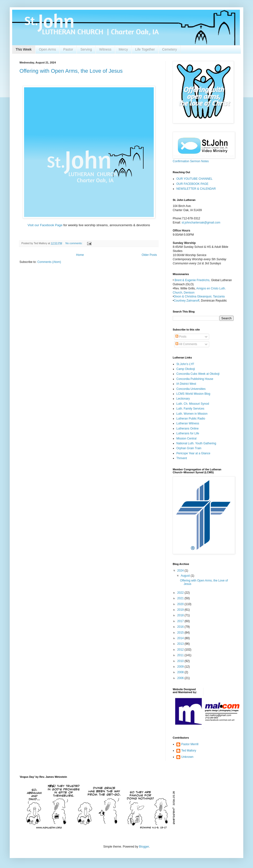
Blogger (144, 847)
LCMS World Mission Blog (193, 394)
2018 (181, 615)
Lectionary (183, 399)
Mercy (123, 49)
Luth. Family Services (190, 409)
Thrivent (182, 458)
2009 (181, 667)
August (186, 576)
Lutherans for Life (188, 433)
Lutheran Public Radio (191, 419)
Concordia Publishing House (195, 379)
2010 (181, 661)
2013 (181, 644)
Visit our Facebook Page (45, 225)
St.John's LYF (185, 364)
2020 (181, 604)
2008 (181, 672)
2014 (181, 638)
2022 (181, 593)
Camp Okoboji (186, 369)
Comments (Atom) (49, 262)
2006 (181, 678)
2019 (181, 610)
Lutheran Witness (188, 423)
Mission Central (186, 438)
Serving (86, 49)
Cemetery (169, 49)
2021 (181, 598)
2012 (181, 650)
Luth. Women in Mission (192, 414)
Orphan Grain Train (189, 448)
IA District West (186, 384)
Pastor (68, 49)
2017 (181, 621)
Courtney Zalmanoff (186, 301)
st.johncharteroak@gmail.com (201, 223)
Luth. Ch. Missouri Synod (193, 404)
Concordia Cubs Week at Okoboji (198, 374)
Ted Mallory (189, 751)
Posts (181, 337)
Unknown (187, 757)
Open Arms (47, 49)
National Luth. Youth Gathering (196, 443)
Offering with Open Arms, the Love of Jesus (71, 71)
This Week (24, 49)
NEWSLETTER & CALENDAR (196, 189)
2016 (181, 627)
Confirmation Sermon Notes (191, 161)
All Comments (186, 344)
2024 (181, 571)
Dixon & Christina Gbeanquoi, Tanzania (199, 296)
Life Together (145, 49)
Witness (105, 49)
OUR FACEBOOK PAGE (192, 184)
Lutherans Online (187, 429)
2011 (181, 655)
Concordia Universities (191, 389)
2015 (181, 633)
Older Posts (149, 255)
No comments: (74, 243)
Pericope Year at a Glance (193, 453)
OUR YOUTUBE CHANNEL (194, 179)
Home (80, 255)
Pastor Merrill (190, 744)
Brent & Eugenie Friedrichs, (193, 280)
